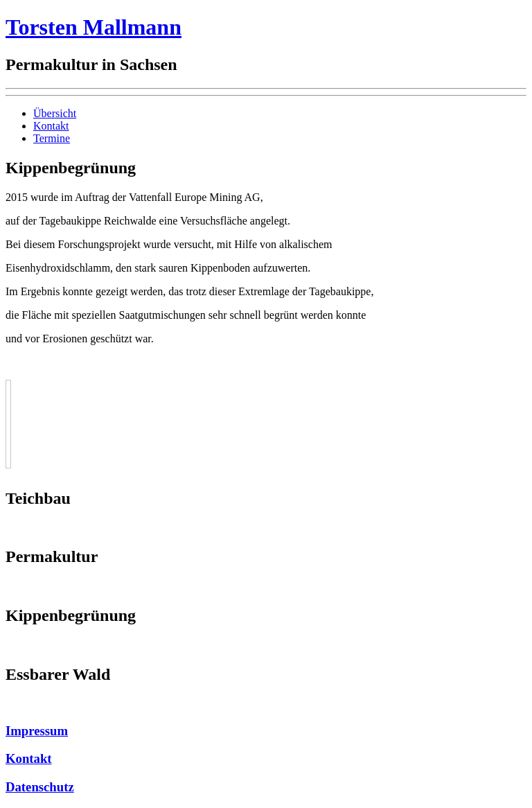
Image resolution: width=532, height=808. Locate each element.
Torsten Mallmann (94, 27)
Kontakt (51, 126)
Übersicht (55, 113)
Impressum (37, 731)
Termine (52, 138)
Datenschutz (40, 787)
